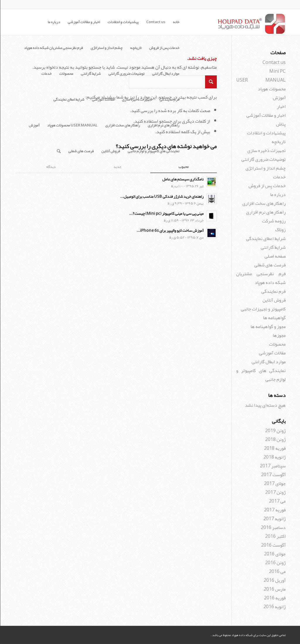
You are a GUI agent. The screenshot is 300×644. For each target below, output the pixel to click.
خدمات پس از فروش (164, 48)
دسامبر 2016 (273, 528)
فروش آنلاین (110, 151)
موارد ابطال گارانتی (165, 74)
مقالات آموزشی (103, 99)
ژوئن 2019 (275, 431)
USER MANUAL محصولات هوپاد (72, 125)
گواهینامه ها (274, 318)
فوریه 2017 (275, 510)
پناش (281, 124)
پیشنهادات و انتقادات (123, 22)
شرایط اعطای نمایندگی (69, 99)
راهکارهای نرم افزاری (163, 125)
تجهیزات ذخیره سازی (137, 99)
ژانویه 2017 (274, 519)
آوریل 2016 (274, 580)
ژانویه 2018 (274, 457)
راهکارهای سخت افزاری (122, 125)
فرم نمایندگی (169, 99)
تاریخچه (135, 48)
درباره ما (54, 22)
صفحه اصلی (275, 256)
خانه (176, 22)
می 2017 (277, 501)
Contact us (155, 22)
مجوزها (279, 335)
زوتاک (280, 230)
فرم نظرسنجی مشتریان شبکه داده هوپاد (53, 48)
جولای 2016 (275, 554)
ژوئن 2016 (275, 563)
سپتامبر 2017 (272, 466)
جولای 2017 (275, 484)
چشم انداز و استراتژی (106, 48)
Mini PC (277, 71)
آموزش (34, 125)
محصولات (66, 74)
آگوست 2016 (273, 545)
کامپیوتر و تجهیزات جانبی (263, 309)
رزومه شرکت (273, 221)
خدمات (46, 74)
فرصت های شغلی (81, 151)
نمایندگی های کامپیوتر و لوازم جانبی (153, 151)
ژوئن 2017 (275, 492)
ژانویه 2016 (274, 607)
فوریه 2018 (275, 448)
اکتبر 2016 (275, 536)
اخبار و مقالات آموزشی (83, 22)
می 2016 (277, 572)
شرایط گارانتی (91, 74)
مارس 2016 (274, 589)
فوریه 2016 (275, 598)
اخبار (281, 107)
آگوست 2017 (273, 475)
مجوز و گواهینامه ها (268, 327)
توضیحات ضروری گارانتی (126, 74)
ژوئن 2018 (275, 440)
